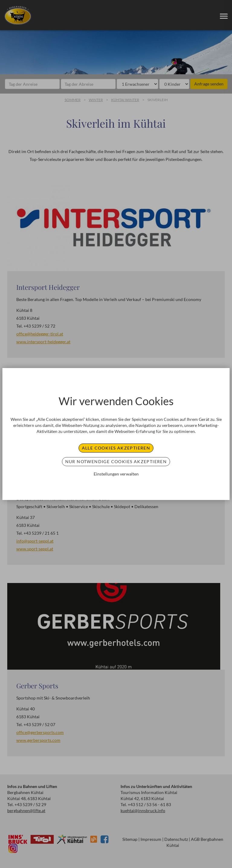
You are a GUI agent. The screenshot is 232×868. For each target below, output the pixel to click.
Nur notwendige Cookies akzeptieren (116, 461)
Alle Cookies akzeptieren (116, 448)
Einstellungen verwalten (116, 474)
